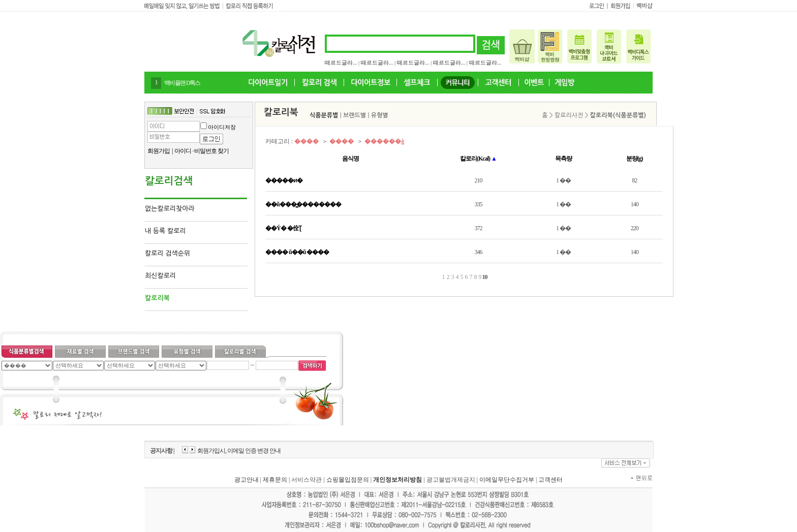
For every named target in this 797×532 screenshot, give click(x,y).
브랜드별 (355, 115)
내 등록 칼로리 (165, 231)
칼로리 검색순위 (167, 253)
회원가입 (159, 151)
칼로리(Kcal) (478, 159)
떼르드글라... (341, 62)
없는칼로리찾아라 (170, 209)
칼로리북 (157, 298)
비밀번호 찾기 (211, 151)
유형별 (380, 115)
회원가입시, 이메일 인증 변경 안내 (239, 451)
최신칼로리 (160, 276)
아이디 (183, 151)
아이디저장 (222, 127)
